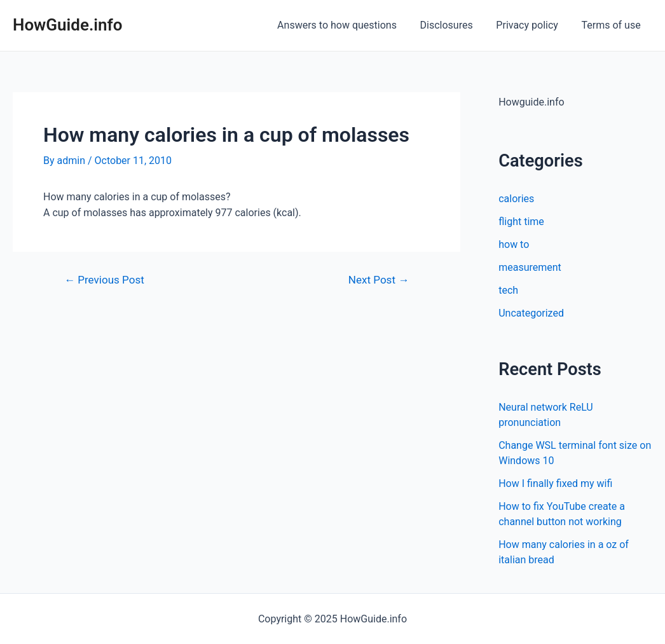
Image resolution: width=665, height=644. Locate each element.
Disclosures (454, 25)
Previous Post (104, 280)
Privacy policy (531, 25)
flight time (521, 222)
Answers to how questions (347, 25)
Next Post (379, 280)
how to (514, 244)
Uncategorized (531, 313)
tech (508, 290)
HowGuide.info (68, 25)
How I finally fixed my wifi (555, 483)
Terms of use (613, 25)
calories (516, 199)
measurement (530, 267)
